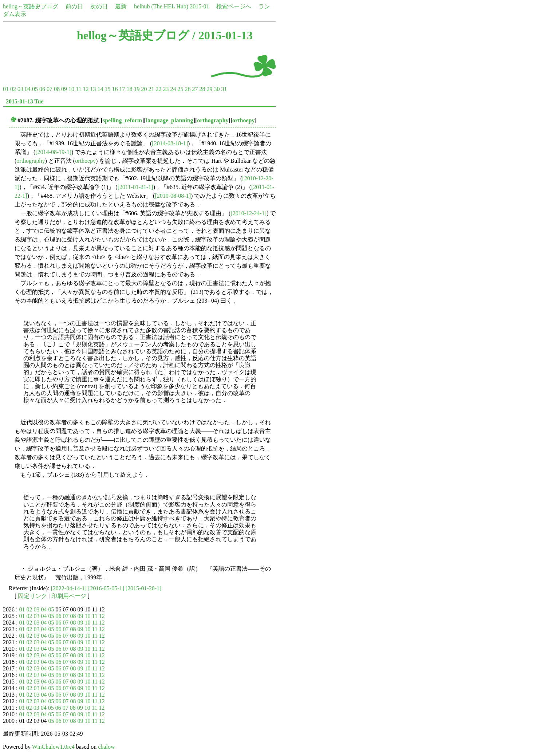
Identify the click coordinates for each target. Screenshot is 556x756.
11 (78, 89)
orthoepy (243, 120)
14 (100, 89)
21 (151, 89)
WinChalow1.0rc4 (53, 747)
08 (57, 89)
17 (122, 89)
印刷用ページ (69, 596)
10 (71, 89)
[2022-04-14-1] (69, 588)
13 (93, 89)
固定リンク (32, 596)
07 (50, 89)
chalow (106, 747)
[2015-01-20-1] (144, 588)
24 (173, 89)
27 (195, 89)
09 (64, 89)
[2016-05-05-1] (106, 588)
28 (202, 89)
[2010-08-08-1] (173, 196)
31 (224, 89)
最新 (121, 6)
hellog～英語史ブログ (31, 6)
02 (13, 89)
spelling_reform (122, 120)
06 (42, 89)
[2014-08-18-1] (170, 143)
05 (35, 89)
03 (20, 89)
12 (86, 89)
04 (28, 89)
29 (209, 89)
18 (129, 89)
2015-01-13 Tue (25, 101)
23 (166, 89)
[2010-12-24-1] (249, 213)
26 (188, 89)
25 (180, 89)
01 (6, 89)
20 (144, 89)
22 (158, 89)
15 (107, 89)
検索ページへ (234, 6)
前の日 (74, 6)
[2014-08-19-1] (53, 152)
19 (137, 89)
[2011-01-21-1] (135, 187)
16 (115, 89)
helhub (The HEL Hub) (161, 6)
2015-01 (199, 6)
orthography (213, 120)
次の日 (99, 6)
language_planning (170, 120)
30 (217, 89)
